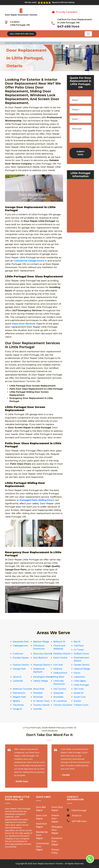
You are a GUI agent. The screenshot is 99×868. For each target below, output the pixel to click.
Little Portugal (81, 685)
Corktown (18, 654)
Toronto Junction (62, 705)
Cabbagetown (20, 646)
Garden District (82, 665)
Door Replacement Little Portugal (48, 43)
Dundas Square (21, 658)
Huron (77, 673)
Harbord (58, 669)
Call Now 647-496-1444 (22, 34)
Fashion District (21, 665)
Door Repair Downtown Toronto (48, 864)
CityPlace (79, 646)
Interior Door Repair (55, 819)
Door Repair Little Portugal (22, 43)
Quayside (58, 693)
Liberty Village (40, 681)
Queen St (79, 693)
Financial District (42, 665)
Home (8, 43)
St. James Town (41, 701)
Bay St (77, 642)
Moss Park (39, 689)
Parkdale (38, 693)
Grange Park (19, 669)
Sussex (77, 701)
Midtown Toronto (22, 689)
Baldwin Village (41, 642)
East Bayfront (40, 658)
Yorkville (37, 709)
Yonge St (17, 709)
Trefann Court (81, 705)
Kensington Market (43, 677)
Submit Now (81, 153)
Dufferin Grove (81, 654)
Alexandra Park (21, 642)
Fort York (58, 665)
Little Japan (80, 681)
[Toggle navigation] (88, 34)
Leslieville (18, 681)
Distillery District (62, 654)
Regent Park (19, 697)
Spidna (16, 701)
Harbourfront (60, 673)
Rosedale (58, 697)
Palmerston (19, 693)
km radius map (80, 206)
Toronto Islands (41, 705)
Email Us (77, 816)
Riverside (38, 697)
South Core (80, 697)
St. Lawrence (60, 701)
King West (59, 677)
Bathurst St (59, 642)
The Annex (18, 705)
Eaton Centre (60, 658)
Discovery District (42, 654)
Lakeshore (79, 677)
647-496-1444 (68, 26)
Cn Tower (79, 650)
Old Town (79, 689)
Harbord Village (82, 669)
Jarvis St (17, 677)
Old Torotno (60, 689)
